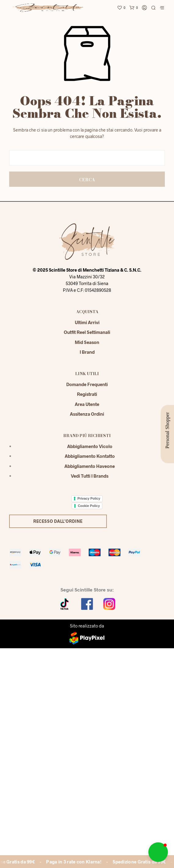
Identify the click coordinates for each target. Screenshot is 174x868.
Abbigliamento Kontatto (90, 456)
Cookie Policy (89, 506)
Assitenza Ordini (87, 414)
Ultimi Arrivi (87, 322)
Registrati (87, 394)
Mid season (87, 342)
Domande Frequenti (87, 384)
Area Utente (87, 404)
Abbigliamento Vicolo (90, 446)
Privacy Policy (89, 498)
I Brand (87, 352)
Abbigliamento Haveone (90, 466)
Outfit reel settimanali (87, 332)
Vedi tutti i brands (90, 476)
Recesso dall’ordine (58, 521)
